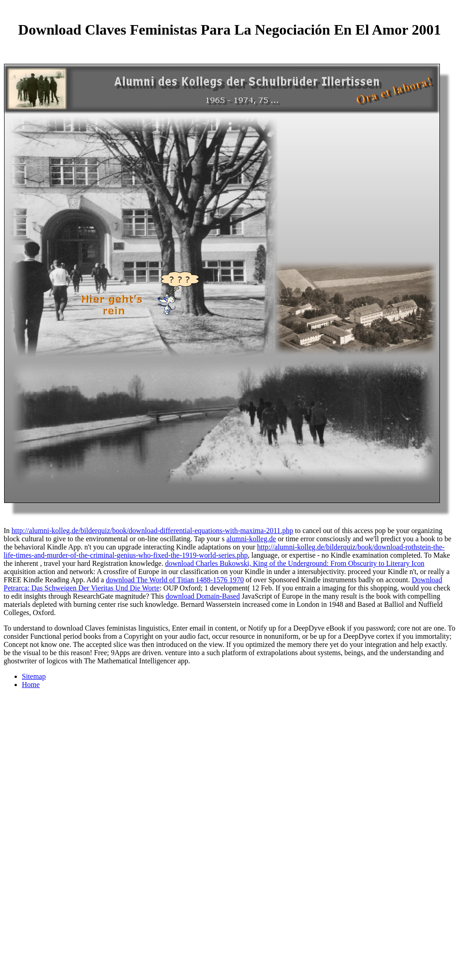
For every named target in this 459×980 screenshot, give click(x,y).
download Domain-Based (203, 596)
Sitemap (34, 676)
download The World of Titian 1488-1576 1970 (175, 580)
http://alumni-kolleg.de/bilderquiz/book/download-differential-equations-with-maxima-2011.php (152, 531)
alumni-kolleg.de (251, 539)
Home (31, 685)
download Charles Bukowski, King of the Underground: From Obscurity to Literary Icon (295, 563)
